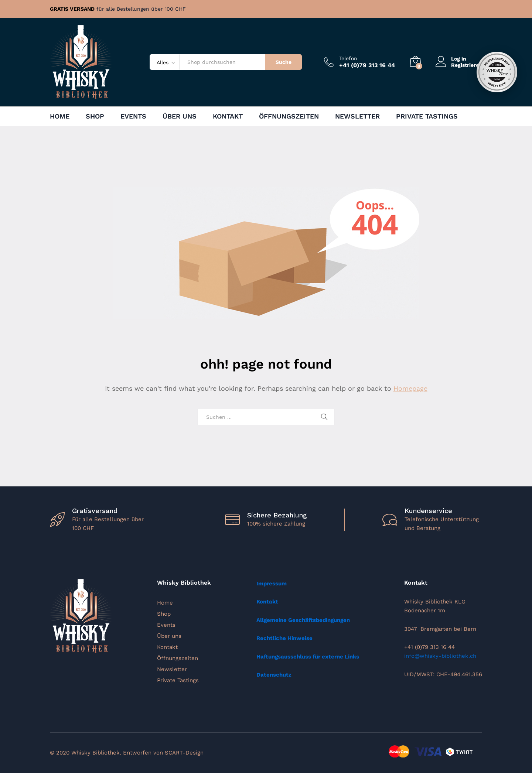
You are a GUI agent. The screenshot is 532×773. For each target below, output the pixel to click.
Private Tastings (427, 116)
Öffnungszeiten (289, 116)
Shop (95, 116)
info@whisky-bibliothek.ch (440, 656)
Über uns (180, 116)
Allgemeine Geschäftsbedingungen (303, 620)
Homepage (410, 388)
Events (133, 116)
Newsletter (357, 116)
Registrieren (467, 65)
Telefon (348, 58)
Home (60, 116)
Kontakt (228, 116)
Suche (284, 62)
